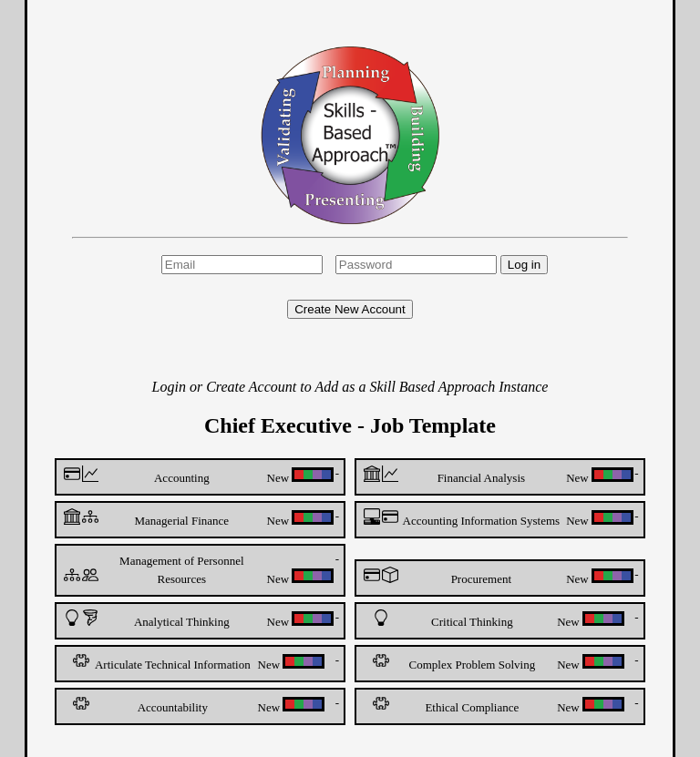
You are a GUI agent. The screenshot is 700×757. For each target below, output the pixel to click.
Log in (524, 265)
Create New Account (350, 309)
